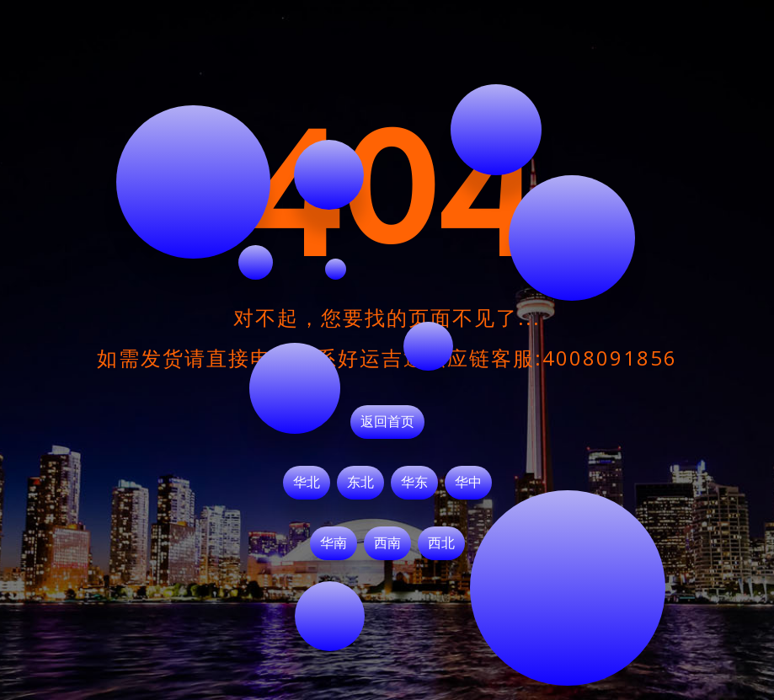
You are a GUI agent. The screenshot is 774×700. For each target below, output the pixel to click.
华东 (414, 483)
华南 (334, 543)
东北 (360, 483)
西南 (387, 543)
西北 (441, 543)
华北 (307, 483)
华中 (468, 483)
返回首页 (387, 422)
